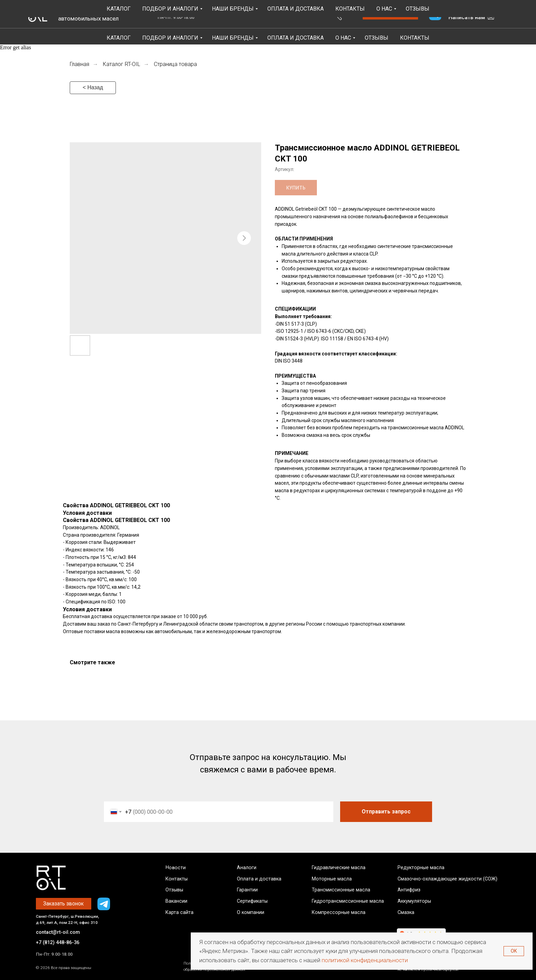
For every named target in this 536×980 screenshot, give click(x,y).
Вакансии (176, 901)
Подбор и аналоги (170, 38)
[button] (390, 14)
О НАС (343, 38)
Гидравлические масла (339, 868)
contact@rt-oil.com (58, 932)
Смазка (406, 912)
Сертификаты (252, 901)
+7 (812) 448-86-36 (471, 9)
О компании (251, 912)
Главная (79, 64)
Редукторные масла (421, 868)
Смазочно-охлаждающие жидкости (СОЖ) (447, 879)
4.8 (146, 14)
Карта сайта (179, 912)
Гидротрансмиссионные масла (348, 901)
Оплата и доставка (259, 879)
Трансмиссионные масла (341, 890)
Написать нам (467, 17)
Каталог (119, 38)
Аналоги (247, 868)
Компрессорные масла (339, 912)
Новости (175, 867)
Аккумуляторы (414, 901)
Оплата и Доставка (296, 38)
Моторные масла (332, 879)
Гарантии (247, 890)
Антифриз (409, 890)
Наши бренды (233, 38)
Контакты (415, 38)
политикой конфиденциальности (365, 960)
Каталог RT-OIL (122, 64)
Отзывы (377, 38)
